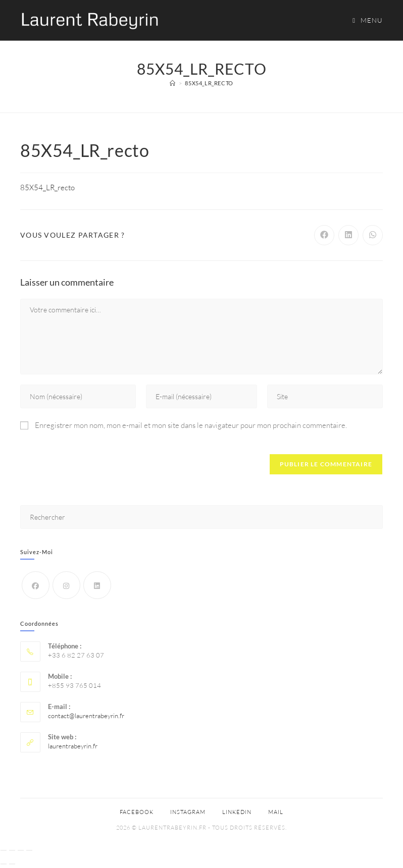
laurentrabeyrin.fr (73, 746)
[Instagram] (66, 585)
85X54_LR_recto (209, 83)
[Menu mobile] (364, 20)
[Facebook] (36, 585)
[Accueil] (173, 83)
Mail (276, 812)
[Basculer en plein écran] (12, 850)
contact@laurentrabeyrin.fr (86, 716)
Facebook (137, 812)
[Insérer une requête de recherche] (201, 517)
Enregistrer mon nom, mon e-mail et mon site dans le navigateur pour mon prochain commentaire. (191, 425)
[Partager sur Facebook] (324, 235)
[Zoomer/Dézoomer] (4, 850)
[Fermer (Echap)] (29, 850)
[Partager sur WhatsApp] (373, 235)
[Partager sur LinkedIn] (348, 235)
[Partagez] (21, 850)
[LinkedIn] (97, 585)
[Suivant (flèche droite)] (12, 864)
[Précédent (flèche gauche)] (4, 864)
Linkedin (237, 812)
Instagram (188, 812)
